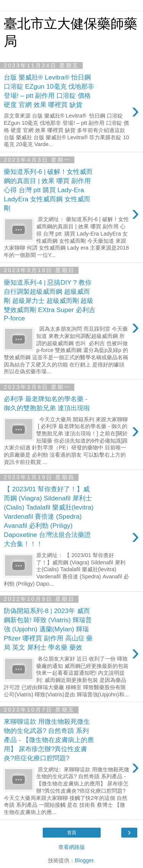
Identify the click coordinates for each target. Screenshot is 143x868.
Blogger (84, 860)
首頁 (72, 833)
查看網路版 (72, 847)
